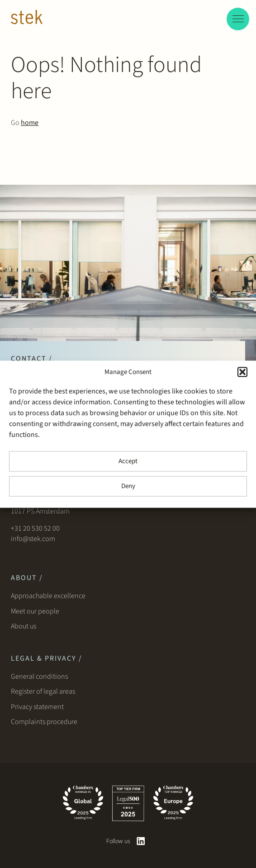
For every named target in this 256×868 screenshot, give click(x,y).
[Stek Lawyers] (27, 19)
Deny (128, 486)
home (30, 123)
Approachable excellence (48, 596)
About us (25, 626)
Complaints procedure (44, 722)
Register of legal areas (43, 691)
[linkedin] (141, 841)
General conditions (39, 676)
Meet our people (35, 611)
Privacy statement (37, 707)
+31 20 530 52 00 (35, 528)
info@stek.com (33, 539)
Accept (128, 461)
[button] (242, 372)
